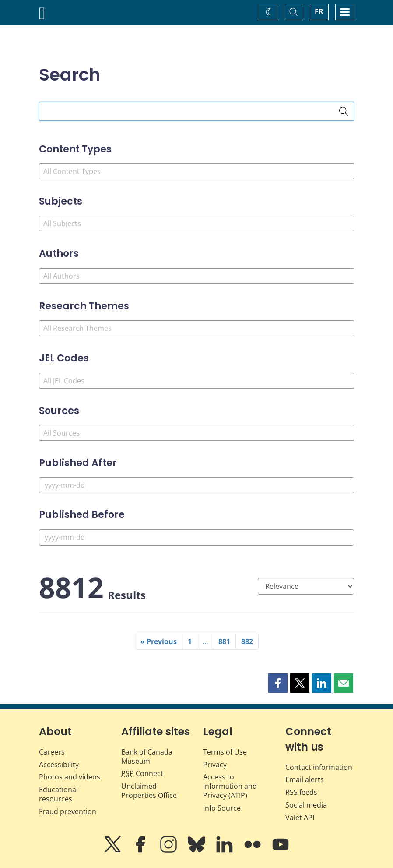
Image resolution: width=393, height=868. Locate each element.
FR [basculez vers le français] (319, 11)
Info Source (222, 808)
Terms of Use (225, 752)
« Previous (159, 641)
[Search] (344, 111)
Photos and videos (70, 777)
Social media (306, 805)
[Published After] (196, 485)
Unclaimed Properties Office (149, 791)
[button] (278, 683)
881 (224, 641)
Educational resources (58, 794)
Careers (52, 752)
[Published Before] (196, 537)
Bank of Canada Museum (147, 756)
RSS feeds (301, 792)
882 (247, 641)
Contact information (319, 767)
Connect (142, 773)
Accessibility (59, 765)
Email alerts (305, 779)
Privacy (215, 765)
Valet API (300, 818)
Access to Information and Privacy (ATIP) (230, 786)
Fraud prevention (68, 811)
